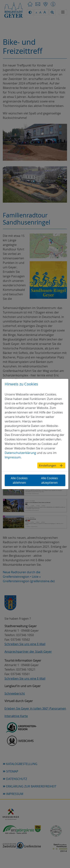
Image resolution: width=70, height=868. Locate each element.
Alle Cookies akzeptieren (49, 480)
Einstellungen (48, 465)
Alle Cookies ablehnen (19, 480)
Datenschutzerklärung (20, 453)
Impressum (13, 457)
